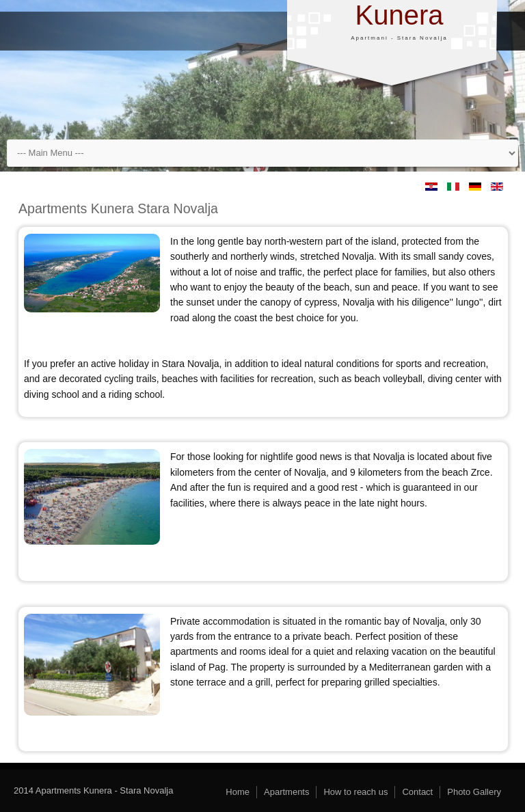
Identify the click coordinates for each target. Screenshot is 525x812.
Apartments (286, 792)
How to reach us (355, 792)
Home (238, 792)
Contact (417, 792)
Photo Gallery (474, 792)
